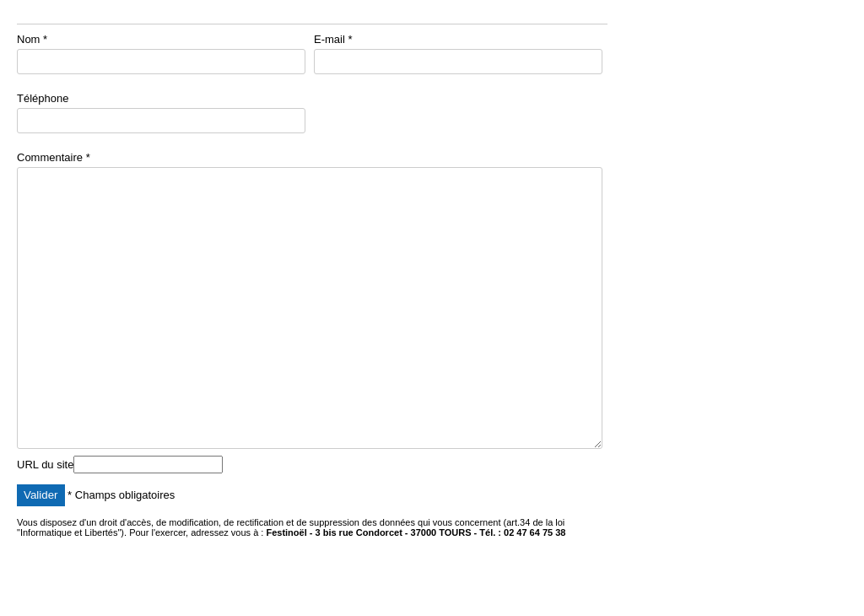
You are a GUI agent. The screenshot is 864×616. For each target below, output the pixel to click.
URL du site (45, 465)
